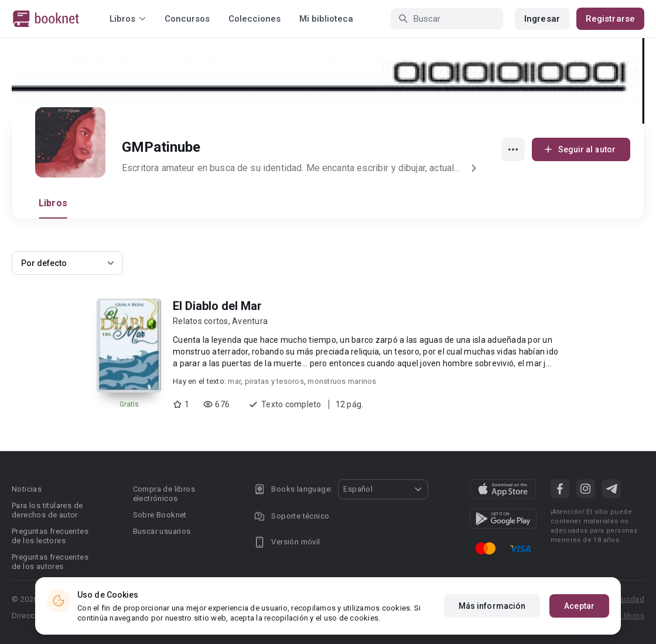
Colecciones (254, 19)
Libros (53, 203)
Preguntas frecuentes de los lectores (50, 536)
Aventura (250, 321)
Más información (492, 606)
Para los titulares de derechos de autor (47, 510)
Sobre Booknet (160, 515)
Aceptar (579, 606)
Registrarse (610, 19)
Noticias (27, 489)
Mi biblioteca (326, 19)
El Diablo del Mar (217, 306)
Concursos (187, 19)
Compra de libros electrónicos (164, 494)
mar (234, 381)
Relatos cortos (201, 321)
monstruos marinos (342, 381)
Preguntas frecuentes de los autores (50, 562)
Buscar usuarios (162, 531)
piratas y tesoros (274, 381)
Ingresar (542, 19)
